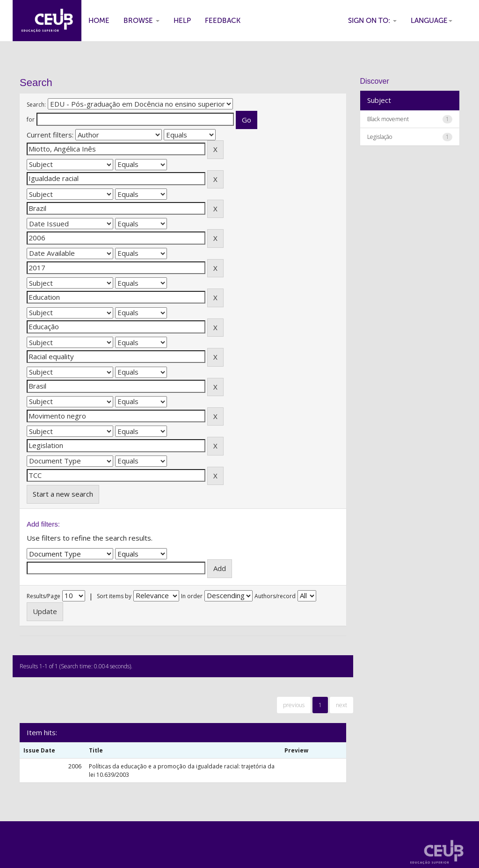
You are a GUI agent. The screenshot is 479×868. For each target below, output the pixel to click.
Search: (36, 105)
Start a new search (63, 494)
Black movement (388, 119)
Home (99, 21)
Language (432, 21)
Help (182, 21)
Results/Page (44, 596)
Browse (142, 21)
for (31, 119)
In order (192, 596)
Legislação (380, 137)
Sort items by (114, 596)
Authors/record (275, 596)
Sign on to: (372, 21)
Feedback (223, 21)
